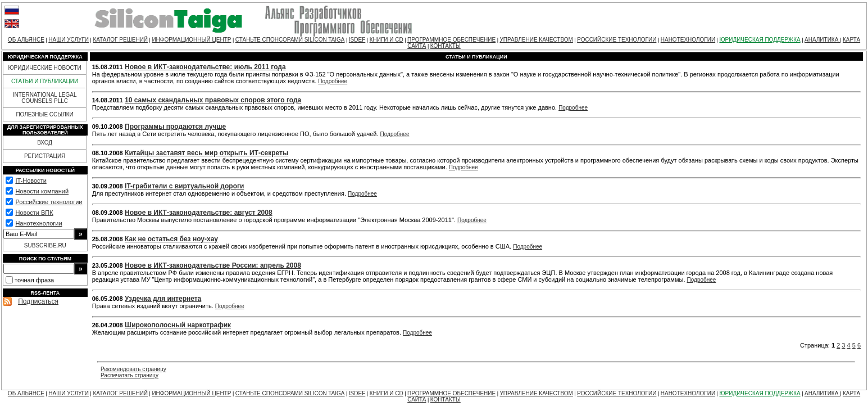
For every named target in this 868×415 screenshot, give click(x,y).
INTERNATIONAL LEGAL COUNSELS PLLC (45, 98)
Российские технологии (49, 202)
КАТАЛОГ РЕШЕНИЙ (120, 40)
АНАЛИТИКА (822, 40)
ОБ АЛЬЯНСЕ (26, 40)
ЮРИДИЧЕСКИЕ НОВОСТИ (44, 68)
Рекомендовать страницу (133, 369)
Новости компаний (42, 191)
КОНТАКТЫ (446, 46)
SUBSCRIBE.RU (45, 245)
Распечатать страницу (129, 375)
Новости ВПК (34, 213)
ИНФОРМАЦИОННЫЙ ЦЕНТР (191, 40)
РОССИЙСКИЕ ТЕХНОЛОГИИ (617, 40)
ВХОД (45, 143)
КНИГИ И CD (387, 40)
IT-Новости (31, 181)
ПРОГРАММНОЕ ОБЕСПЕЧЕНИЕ (451, 40)
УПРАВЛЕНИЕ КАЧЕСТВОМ (536, 40)
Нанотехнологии (38, 223)
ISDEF (357, 40)
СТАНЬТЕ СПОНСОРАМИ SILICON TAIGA (290, 40)
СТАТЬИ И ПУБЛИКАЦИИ (45, 81)
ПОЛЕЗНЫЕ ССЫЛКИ (44, 114)
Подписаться (38, 301)
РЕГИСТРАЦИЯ (45, 156)
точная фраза (34, 280)
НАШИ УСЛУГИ (69, 40)
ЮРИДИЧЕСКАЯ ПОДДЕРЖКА (760, 40)
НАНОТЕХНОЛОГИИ (688, 40)
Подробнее (333, 81)
